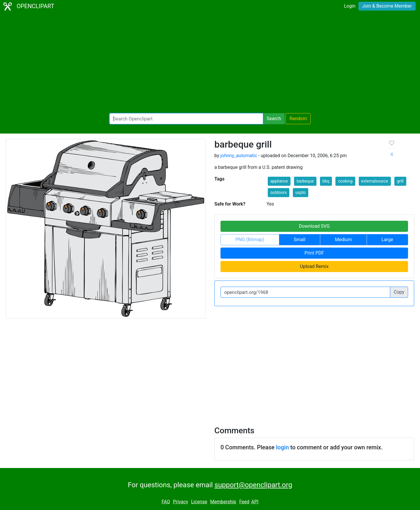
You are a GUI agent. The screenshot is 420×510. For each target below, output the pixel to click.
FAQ (166, 502)
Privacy (181, 502)
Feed (244, 502)
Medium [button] (343, 240)
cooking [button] (345, 181)
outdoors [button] (279, 192)
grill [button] (400, 181)
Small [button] (300, 240)
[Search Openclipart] (186, 119)
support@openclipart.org (253, 485)
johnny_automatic (239, 156)
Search (274, 119)
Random (298, 119)
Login (350, 6)
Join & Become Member (387, 6)
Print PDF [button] (314, 253)
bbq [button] (326, 181)
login (282, 447)
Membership (223, 502)
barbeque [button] (305, 181)
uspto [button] (301, 192)
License (199, 502)
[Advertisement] (210, 63)
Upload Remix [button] (314, 266)
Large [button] (387, 240)
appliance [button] (279, 181)
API (255, 502)
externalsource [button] (375, 181)
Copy (399, 292)
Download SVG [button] (314, 226)
